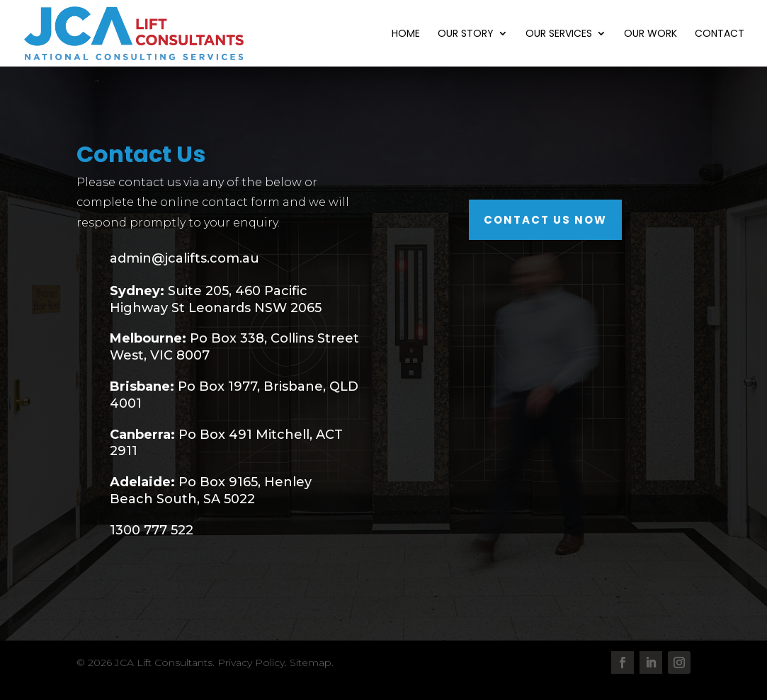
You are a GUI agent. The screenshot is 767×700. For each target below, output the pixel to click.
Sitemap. (312, 662)
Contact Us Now (545, 220)
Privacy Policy (251, 662)
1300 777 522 (152, 530)
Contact (720, 34)
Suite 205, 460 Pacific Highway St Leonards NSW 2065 (216, 299)
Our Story (466, 34)
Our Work (650, 34)
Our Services (559, 34)
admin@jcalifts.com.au (184, 258)
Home (406, 34)
